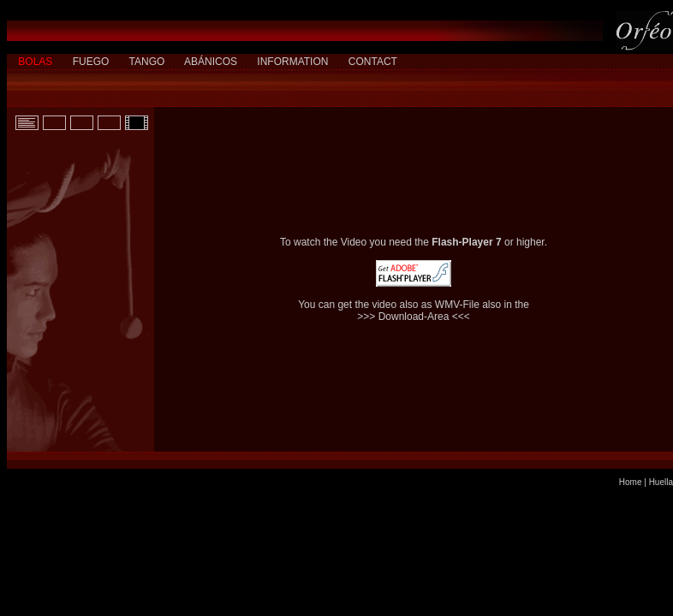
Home (631, 482)
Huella (661, 482)
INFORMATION (292, 62)
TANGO (147, 62)
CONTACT (373, 62)
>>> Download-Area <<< (413, 317)
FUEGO (91, 62)
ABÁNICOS (211, 62)
